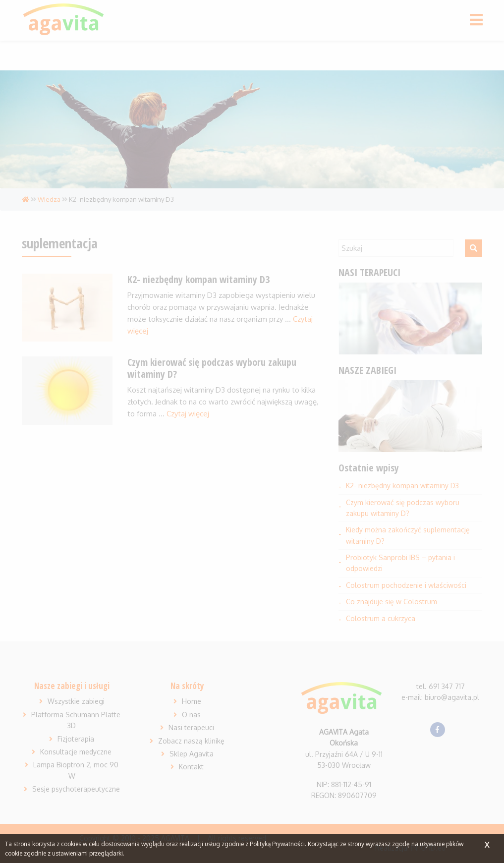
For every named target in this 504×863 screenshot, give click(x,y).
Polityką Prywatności (277, 844)
